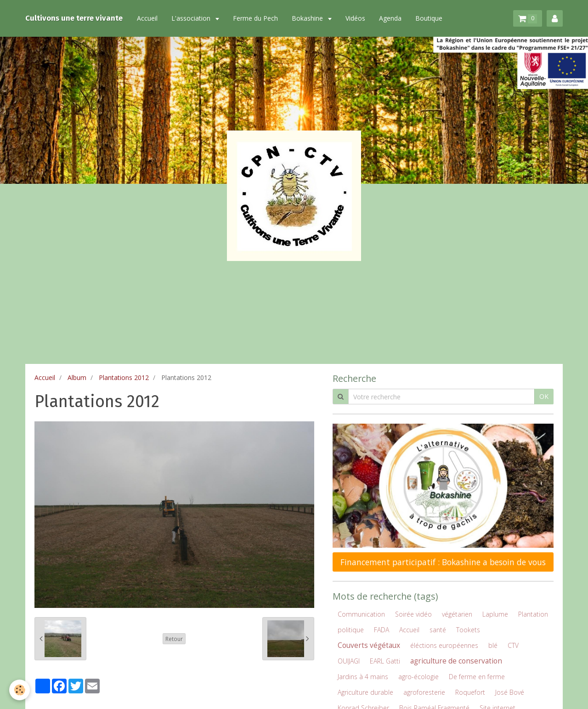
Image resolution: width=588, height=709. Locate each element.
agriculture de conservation (456, 661)
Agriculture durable (365, 692)
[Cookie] (20, 690)
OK (544, 396)
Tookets (468, 630)
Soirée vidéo (413, 614)
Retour (174, 639)
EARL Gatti (385, 661)
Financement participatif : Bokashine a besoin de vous (443, 562)
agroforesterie (424, 692)
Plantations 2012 (124, 377)
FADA (382, 630)
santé (438, 630)
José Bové (510, 692)
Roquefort (470, 692)
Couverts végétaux (369, 645)
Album (77, 377)
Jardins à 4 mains (363, 677)
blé (493, 645)
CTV (513, 645)
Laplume (495, 614)
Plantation (533, 614)
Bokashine (308, 18)
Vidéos (355, 18)
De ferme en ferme (477, 677)
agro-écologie (418, 677)
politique (351, 630)
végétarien (457, 614)
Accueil (147, 18)
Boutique (429, 18)
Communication (361, 614)
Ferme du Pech (255, 18)
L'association (192, 18)
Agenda (390, 18)
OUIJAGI (349, 661)
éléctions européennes (444, 645)
